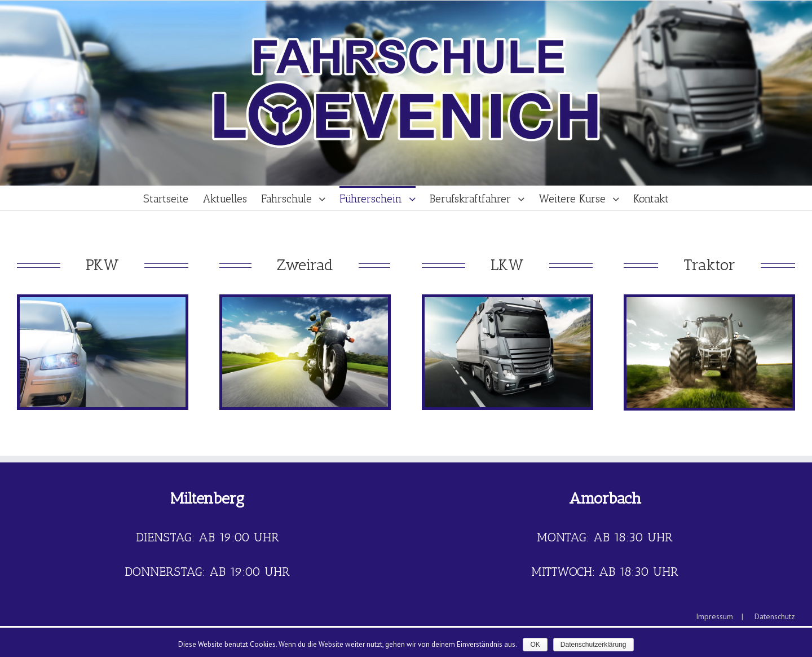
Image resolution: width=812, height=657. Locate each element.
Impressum (714, 616)
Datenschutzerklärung (593, 645)
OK (535, 645)
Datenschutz (775, 616)
